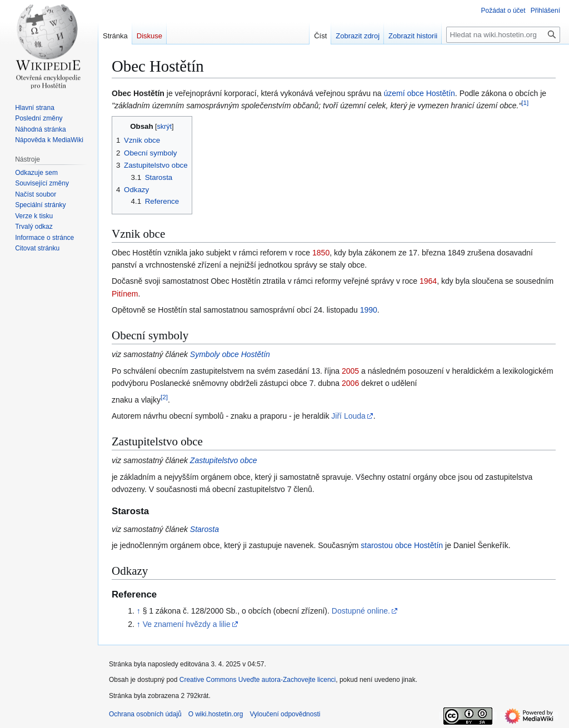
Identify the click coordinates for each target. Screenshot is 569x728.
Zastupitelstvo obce (224, 460)
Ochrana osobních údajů (145, 714)
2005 (350, 371)
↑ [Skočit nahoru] (139, 611)
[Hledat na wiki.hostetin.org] (503, 35)
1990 (369, 310)
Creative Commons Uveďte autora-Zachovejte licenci (258, 680)
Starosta (204, 529)
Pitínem (125, 294)
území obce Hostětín (419, 93)
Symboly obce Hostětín (230, 354)
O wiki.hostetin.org (216, 714)
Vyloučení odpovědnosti (285, 714)
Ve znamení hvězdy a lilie (187, 624)
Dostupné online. (361, 611)
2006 (350, 383)
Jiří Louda (348, 416)
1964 (428, 281)
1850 (321, 253)
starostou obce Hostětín (402, 545)
